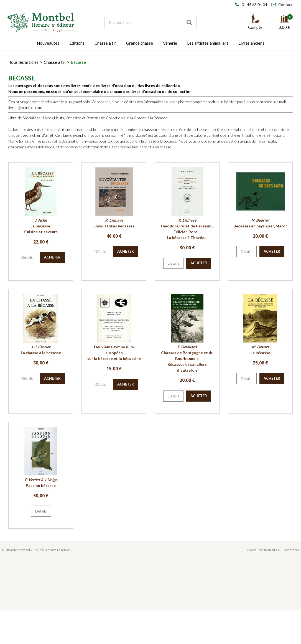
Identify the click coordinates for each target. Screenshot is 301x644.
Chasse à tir (105, 43)
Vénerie (170, 43)
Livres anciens (251, 43)
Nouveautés (48, 43)
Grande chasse (140, 43)
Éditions (77, 43)
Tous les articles (24, 62)
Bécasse (78, 62)
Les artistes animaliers (208, 43)
